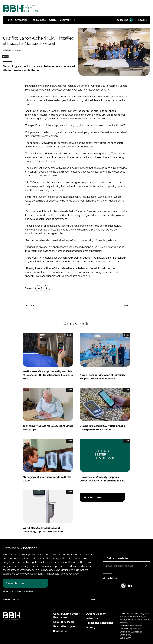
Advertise (92, 618)
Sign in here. (28, 591)
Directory (65, 20)
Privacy (91, 627)
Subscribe (125, 20)
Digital (5, 57)
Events (53, 20)
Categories (21, 20)
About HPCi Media (64, 622)
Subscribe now (92, 497)
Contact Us (60, 631)
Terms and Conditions (100, 623)
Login (141, 20)
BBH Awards (39, 20)
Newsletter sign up (65, 626)
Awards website (96, 614)
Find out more (11, 599)
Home (9, 20)
